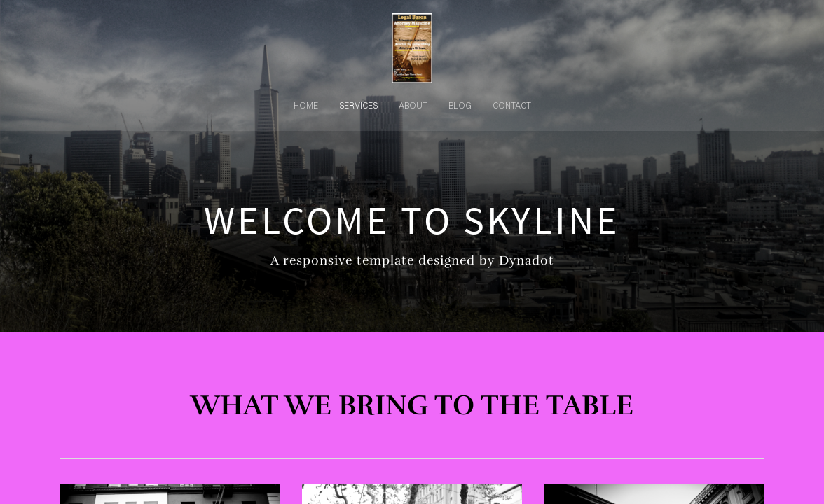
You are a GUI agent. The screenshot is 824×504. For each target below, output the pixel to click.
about (413, 105)
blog (460, 105)
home (306, 105)
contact (512, 105)
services (358, 105)
